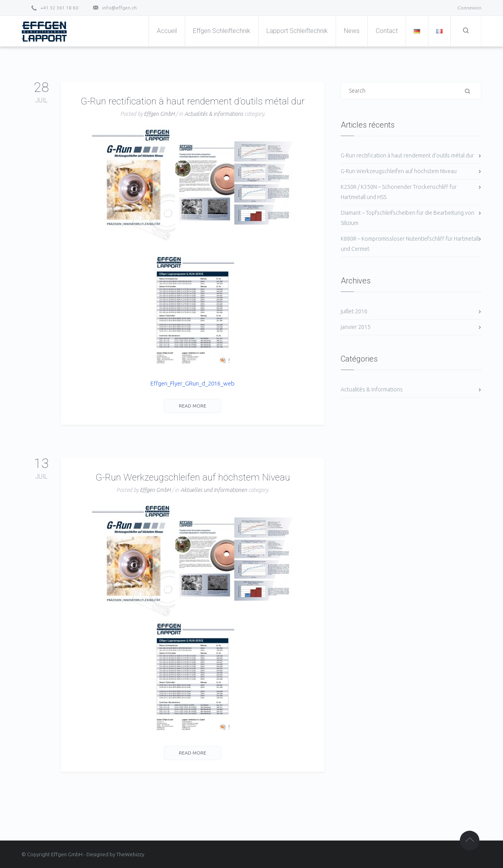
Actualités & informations (214, 114)
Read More (193, 406)
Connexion (469, 8)
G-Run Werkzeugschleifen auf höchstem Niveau (193, 477)
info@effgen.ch (119, 8)
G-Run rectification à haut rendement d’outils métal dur (193, 101)
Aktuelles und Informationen (214, 490)
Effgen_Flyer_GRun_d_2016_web (193, 383)
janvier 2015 (356, 327)
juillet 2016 (354, 311)
